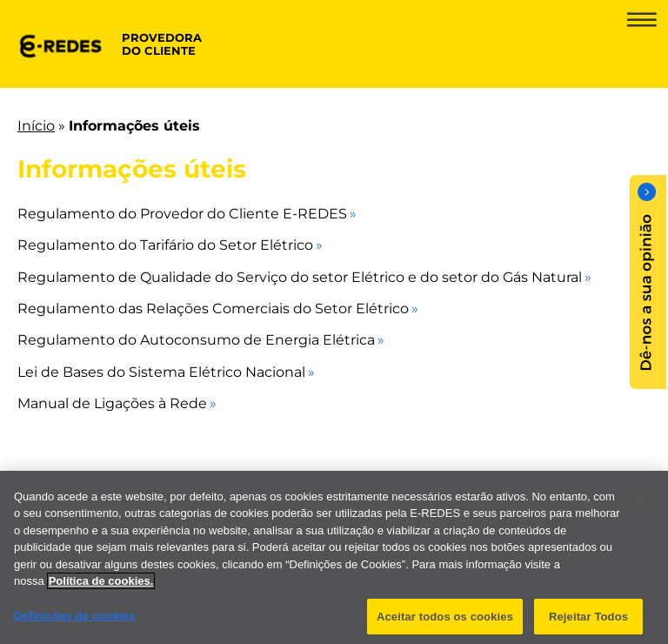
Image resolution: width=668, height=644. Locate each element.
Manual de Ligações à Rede (112, 403)
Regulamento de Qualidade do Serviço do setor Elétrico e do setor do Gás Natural (300, 277)
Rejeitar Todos (588, 622)
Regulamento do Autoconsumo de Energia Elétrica (196, 340)
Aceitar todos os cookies (445, 622)
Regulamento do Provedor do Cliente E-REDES (182, 214)
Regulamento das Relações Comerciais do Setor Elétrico (213, 309)
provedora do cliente (162, 44)
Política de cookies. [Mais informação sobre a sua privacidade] (101, 586)
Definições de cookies (74, 621)
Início (36, 126)
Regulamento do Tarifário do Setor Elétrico (165, 245)
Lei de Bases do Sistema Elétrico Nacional (161, 372)
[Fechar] (640, 504)
